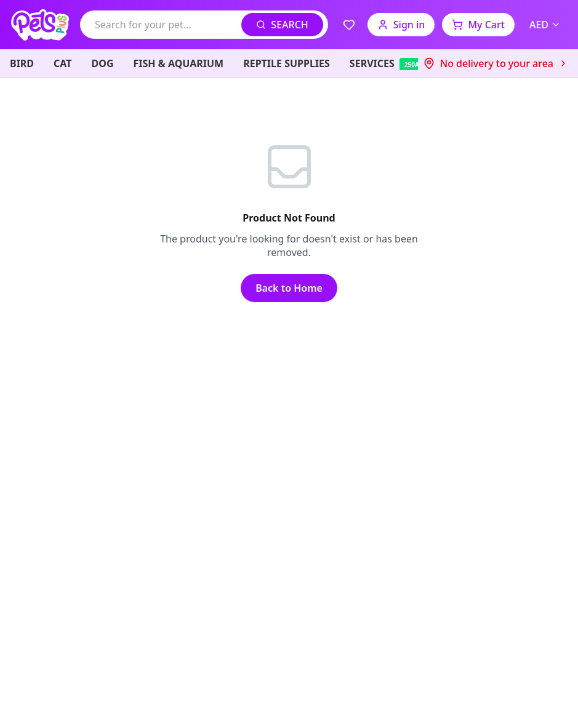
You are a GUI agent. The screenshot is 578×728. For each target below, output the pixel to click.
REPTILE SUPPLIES (287, 63)
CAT (62, 63)
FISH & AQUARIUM (179, 63)
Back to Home (289, 288)
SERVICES (399, 63)
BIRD (22, 63)
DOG (103, 63)
